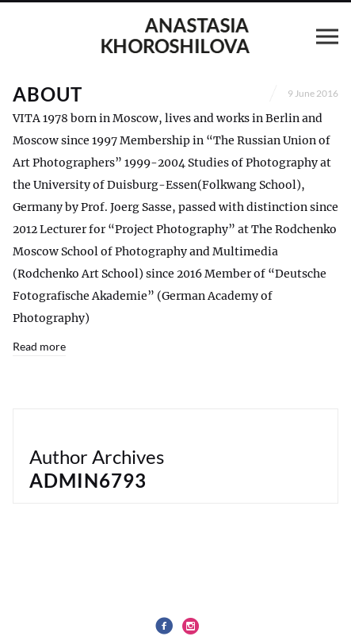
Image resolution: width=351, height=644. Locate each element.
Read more (39, 346)
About (48, 94)
